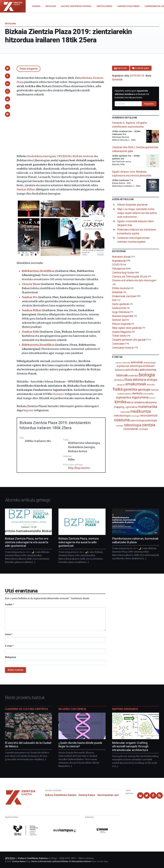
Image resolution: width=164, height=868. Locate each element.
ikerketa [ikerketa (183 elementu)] (137, 393)
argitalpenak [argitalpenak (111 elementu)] (123, 366)
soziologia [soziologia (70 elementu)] (120, 426)
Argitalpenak (119, 261)
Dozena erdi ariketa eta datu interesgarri (134, 280)
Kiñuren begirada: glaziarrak (132, 205)
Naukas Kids (30, 332)
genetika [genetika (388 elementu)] (130, 389)
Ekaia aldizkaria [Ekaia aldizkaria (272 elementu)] (135, 380)
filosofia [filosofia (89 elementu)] (151, 385)
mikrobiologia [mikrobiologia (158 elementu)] (122, 416)
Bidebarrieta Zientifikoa (38, 271)
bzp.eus (28, 410)
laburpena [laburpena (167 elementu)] (151, 402)
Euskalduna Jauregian (42, 156)
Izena (9, 634)
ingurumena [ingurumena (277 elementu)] (140, 397)
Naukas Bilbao (26, 189)
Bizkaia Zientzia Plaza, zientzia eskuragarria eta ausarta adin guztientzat (79, 542)
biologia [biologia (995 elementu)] (147, 375)
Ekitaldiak (10, 24)
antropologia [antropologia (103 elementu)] (150, 362)
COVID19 (117, 265)
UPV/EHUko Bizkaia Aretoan (75, 156)
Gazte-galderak (121, 304)
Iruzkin (9, 604)
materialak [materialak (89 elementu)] (125, 412)
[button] (8, 68)
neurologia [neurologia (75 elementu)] (135, 416)
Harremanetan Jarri (108, 795)
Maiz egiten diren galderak (127, 328)
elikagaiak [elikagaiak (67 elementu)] (121, 385)
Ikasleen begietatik (123, 316)
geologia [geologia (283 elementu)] (144, 389)
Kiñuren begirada (121, 324)
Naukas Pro (30, 297)
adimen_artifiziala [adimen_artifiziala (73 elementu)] (123, 363)
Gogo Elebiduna (121, 312)
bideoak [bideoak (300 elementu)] (122, 375)
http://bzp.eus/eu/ (79, 468)
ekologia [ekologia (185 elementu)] (152, 380)
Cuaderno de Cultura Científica (27, 709)
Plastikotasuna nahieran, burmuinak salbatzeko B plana (135, 540)
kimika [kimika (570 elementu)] (120, 402)
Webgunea (10, 657)
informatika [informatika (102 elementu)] (148, 394)
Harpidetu (149, 104)
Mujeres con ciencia (72, 709)
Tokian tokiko (119, 336)
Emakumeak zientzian (124, 296)
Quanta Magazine (122, 332)
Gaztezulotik (119, 308)
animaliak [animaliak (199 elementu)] (137, 362)
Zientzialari (118, 344)
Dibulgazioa (119, 269)
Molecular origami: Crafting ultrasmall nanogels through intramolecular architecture (130, 746)
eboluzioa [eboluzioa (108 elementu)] (119, 380)
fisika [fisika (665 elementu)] (118, 389)
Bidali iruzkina (15, 670)
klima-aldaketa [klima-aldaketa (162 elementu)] (136, 402)
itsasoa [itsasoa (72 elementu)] (152, 398)
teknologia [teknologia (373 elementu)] (133, 425)
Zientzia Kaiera (87, 795)
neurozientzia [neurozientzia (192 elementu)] (149, 415)
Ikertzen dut (119, 320)
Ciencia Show (31, 284)
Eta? (115, 300)
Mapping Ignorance (125, 709)
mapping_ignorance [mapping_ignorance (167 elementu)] (126, 407)
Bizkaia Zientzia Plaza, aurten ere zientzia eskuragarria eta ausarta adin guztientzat (27, 542)
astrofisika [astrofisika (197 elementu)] (132, 370)
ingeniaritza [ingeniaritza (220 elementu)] (124, 397)
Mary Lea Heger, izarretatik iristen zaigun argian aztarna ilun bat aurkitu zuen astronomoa (137, 213)
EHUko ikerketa (121, 288)
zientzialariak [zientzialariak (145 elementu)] (131, 429)
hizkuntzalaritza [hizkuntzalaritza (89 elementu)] (125, 394)
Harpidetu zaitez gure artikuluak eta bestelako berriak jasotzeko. (132, 94)
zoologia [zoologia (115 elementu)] (143, 429)
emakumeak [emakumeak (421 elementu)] (136, 384)
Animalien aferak (121, 257)
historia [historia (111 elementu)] (155, 390)
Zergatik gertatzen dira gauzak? (130, 340)
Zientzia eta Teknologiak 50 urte (130, 276)
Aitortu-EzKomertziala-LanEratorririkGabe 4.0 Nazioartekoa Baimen (61, 861)
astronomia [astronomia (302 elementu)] (148, 370)
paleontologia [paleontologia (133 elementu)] (138, 420)
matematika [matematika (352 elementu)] (148, 407)
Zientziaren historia (123, 348)
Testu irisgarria (29, 69)
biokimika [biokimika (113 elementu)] (133, 376)
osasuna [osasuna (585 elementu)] (122, 420)
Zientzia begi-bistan (123, 273)
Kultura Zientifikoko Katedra (61, 795)
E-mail (9, 646)
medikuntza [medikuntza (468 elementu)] (140, 411)
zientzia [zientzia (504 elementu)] (149, 425)
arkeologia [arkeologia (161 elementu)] (136, 366)
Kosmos (59, 394)
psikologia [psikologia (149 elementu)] (151, 420)
